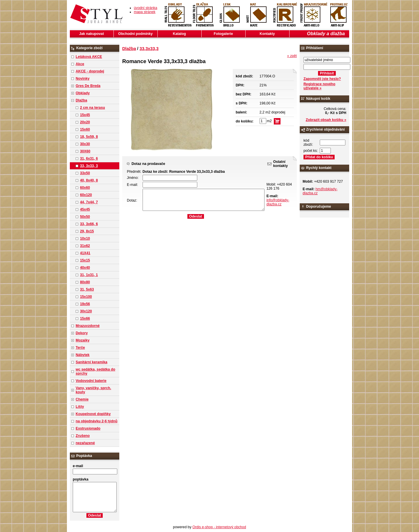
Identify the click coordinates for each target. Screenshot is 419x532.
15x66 (85, 319)
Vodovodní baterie (91, 381)
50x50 (85, 217)
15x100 (86, 297)
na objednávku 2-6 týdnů (96, 421)
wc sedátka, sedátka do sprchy (95, 371)
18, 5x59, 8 (89, 137)
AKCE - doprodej (90, 71)
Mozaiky (83, 340)
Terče (80, 348)
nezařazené (85, 443)
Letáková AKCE (89, 57)
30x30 (85, 144)
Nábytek (83, 355)
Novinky (83, 79)
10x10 (85, 239)
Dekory (82, 333)
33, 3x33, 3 (89, 166)
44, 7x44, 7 (89, 202)
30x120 (86, 311)
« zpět (292, 56)
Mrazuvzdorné (88, 326)
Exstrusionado (88, 428)
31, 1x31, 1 (89, 275)
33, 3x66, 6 (89, 224)
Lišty (80, 407)
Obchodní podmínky (135, 34)
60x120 (86, 195)
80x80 (85, 282)
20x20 (85, 122)
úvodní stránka (145, 8)
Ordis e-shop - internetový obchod (219, 527)
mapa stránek (145, 12)
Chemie (82, 399)
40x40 (85, 268)
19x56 (85, 304)
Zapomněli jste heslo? (322, 79)
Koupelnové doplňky (93, 414)
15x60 (85, 129)
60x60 (85, 188)
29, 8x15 (87, 231)
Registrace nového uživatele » (319, 86)
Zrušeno (83, 436)
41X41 (85, 253)
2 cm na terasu (93, 108)
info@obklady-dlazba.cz (278, 202)
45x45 (85, 209)
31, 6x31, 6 (89, 159)
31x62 (85, 246)
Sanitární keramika (92, 362)
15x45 (85, 115)
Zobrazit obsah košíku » (326, 120)
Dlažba (81, 100)
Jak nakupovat (92, 34)
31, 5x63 (87, 289)
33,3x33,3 (149, 49)
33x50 (85, 173)
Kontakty (267, 34)
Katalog (179, 34)
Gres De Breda (88, 86)
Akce (80, 64)
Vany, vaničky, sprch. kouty (93, 390)
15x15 (85, 260)
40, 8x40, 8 (89, 180)
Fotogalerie (223, 34)
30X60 (85, 151)
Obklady (83, 93)
